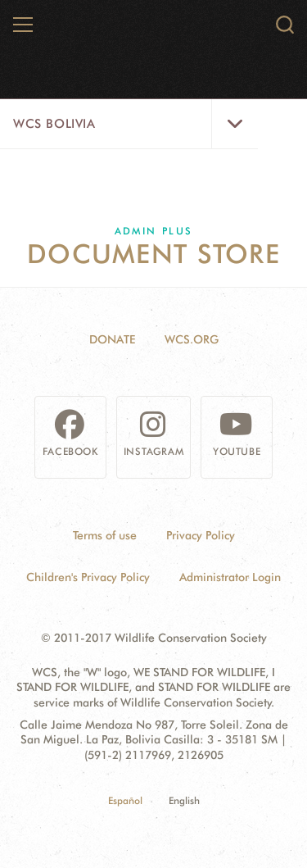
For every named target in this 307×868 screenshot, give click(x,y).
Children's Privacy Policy (88, 577)
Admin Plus (154, 231)
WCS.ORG (192, 339)
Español (125, 800)
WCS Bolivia (54, 124)
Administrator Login (230, 577)
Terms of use (105, 535)
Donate (112, 339)
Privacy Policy (201, 535)
